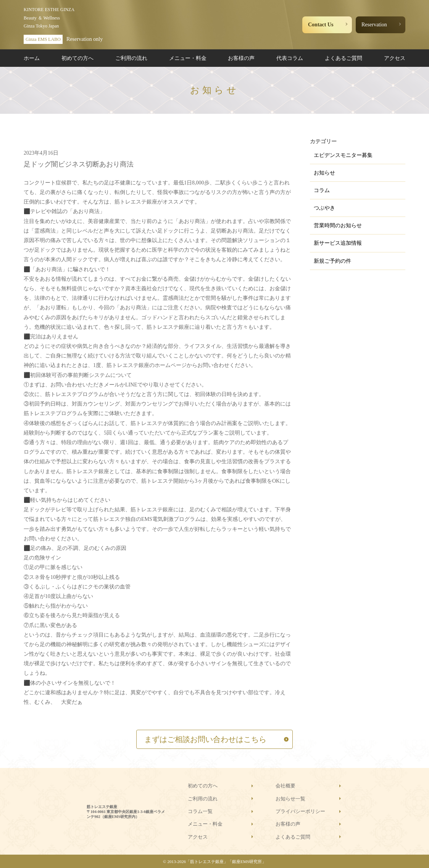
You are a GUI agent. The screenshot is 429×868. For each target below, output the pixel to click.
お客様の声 (241, 58)
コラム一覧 (200, 811)
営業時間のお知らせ (338, 225)
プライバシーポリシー (300, 811)
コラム (322, 190)
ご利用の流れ (131, 58)
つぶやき (324, 208)
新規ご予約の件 (332, 261)
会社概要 (285, 786)
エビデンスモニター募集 (343, 155)
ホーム (32, 58)
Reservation (374, 25)
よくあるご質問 (344, 58)
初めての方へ (77, 58)
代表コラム (290, 58)
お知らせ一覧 (290, 799)
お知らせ (324, 173)
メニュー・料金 (188, 58)
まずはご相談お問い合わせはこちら (205, 739)
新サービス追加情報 (338, 243)
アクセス (395, 58)
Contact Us (321, 25)
